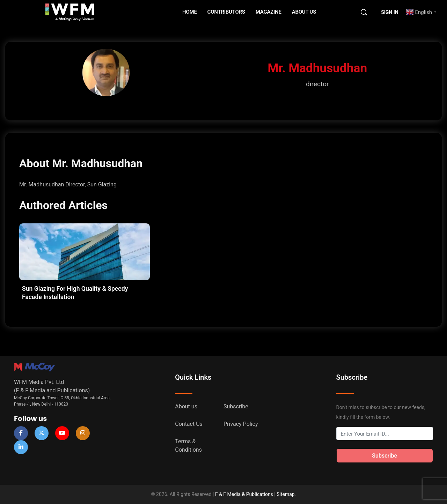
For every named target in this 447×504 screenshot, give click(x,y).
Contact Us (189, 424)
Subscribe (236, 406)
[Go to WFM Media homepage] (70, 12)
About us (186, 406)
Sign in (390, 12)
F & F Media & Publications (244, 494)
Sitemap (285, 494)
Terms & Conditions (188, 446)
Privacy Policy (241, 424)
